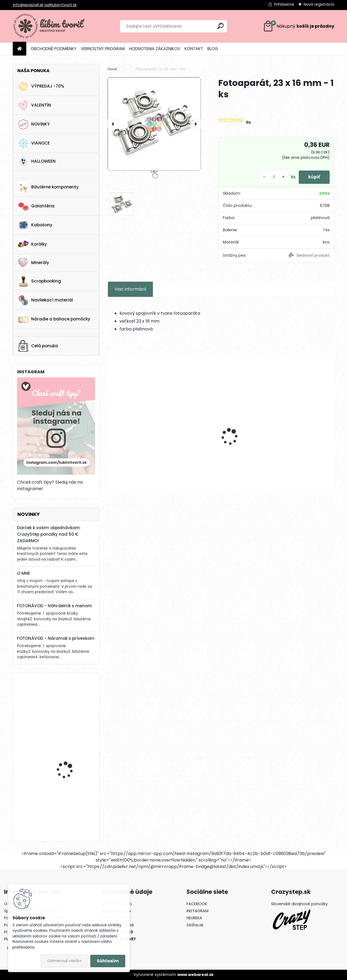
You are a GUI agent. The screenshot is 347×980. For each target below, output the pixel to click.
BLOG (213, 49)
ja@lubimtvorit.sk (61, 5)
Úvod (112, 69)
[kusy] (271, 177)
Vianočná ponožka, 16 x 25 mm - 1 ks (70, 753)
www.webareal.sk (195, 975)
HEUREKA (194, 918)
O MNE (24, 573)
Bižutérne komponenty (48, 187)
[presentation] (113, 124)
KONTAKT (194, 49)
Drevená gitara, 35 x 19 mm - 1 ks (70, 701)
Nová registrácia (319, 4)
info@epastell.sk (28, 5)
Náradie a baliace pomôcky (54, 319)
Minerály (33, 263)
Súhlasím (108, 961)
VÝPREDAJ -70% (41, 86)
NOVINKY (34, 124)
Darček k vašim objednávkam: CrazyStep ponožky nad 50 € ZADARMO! (49, 534)
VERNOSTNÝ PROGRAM (103, 49)
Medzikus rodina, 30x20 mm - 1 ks (297, 444)
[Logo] (50, 26)
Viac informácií (130, 289)
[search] (221, 26)
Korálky (32, 244)
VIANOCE (34, 143)
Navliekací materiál (45, 300)
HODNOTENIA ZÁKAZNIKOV (155, 49)
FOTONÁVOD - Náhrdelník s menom (54, 606)
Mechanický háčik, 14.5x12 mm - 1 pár (143, 444)
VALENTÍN (34, 105)
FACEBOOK (197, 904)
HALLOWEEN (37, 161)
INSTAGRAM (197, 911)
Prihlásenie (284, 4)
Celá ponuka (38, 346)
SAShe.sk (195, 925)
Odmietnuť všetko (64, 961)
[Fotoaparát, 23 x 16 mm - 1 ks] (154, 124)
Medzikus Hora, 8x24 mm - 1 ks (221, 444)
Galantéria (36, 206)
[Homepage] (20, 49)
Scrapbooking (39, 281)
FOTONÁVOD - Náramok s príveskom (56, 638)
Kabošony (35, 225)
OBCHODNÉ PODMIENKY (54, 49)
